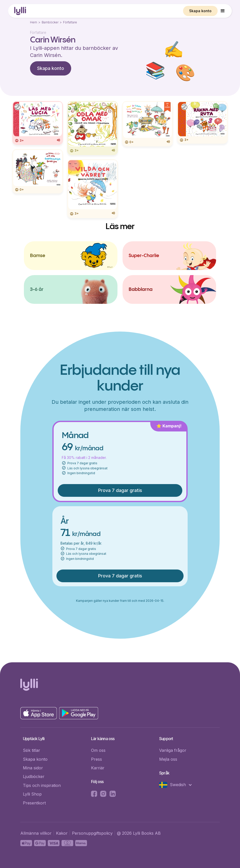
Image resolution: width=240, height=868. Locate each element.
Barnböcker (50, 22)
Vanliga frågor (173, 750)
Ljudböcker (34, 776)
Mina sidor (33, 768)
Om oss (98, 750)
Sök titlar (32, 750)
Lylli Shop (32, 794)
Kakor (62, 833)
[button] (223, 11)
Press (96, 759)
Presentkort (34, 803)
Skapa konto (200, 11)
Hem (34, 22)
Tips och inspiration (42, 785)
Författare (70, 22)
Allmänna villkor (36, 833)
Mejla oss (168, 759)
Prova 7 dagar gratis (120, 490)
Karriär (98, 768)
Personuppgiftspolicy (92, 833)
